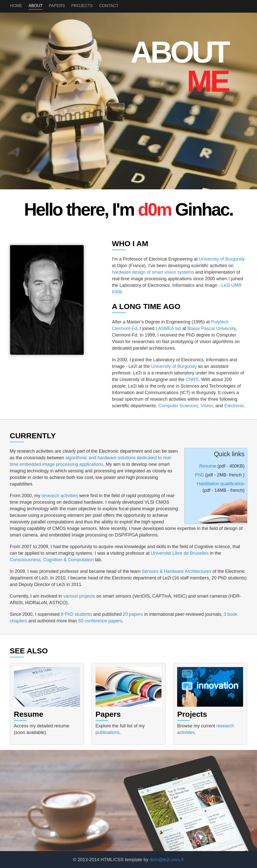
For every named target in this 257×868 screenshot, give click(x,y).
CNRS (192, 379)
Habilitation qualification (220, 484)
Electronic (234, 406)
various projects (79, 596)
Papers (57, 6)
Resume (208, 466)
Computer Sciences (178, 406)
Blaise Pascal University (212, 328)
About (36, 6)
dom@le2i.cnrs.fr (167, 860)
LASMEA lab (168, 328)
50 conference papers (100, 621)
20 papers (133, 614)
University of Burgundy (222, 259)
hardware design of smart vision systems (153, 272)
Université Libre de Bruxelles (180, 553)
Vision (207, 406)
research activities (61, 496)
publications (108, 732)
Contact (109, 6)
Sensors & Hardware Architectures (177, 571)
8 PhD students (77, 614)
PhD (200, 475)
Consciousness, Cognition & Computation (52, 560)
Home (16, 6)
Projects (82, 6)
